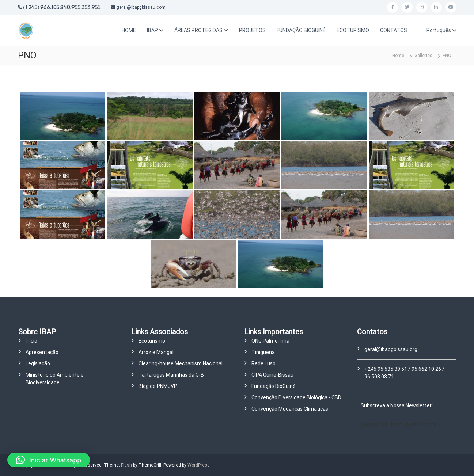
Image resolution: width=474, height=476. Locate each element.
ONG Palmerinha (270, 341)
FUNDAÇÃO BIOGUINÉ (301, 30)
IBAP (152, 30)
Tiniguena (263, 352)
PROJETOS (252, 30)
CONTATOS (394, 30)
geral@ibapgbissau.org (391, 349)
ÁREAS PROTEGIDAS (198, 30)
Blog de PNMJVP (158, 386)
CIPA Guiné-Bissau (272, 375)
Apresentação (42, 352)
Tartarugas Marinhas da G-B (171, 375)
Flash (126, 465)
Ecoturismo (152, 341)
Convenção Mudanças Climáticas (290, 409)
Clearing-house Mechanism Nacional (181, 363)
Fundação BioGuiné (274, 386)
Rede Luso (263, 363)
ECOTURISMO (353, 30)
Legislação (38, 363)
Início (31, 341)
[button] (49, 460)
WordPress (199, 465)
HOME (129, 30)
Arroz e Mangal (156, 352)
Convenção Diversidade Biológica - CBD (296, 397)
